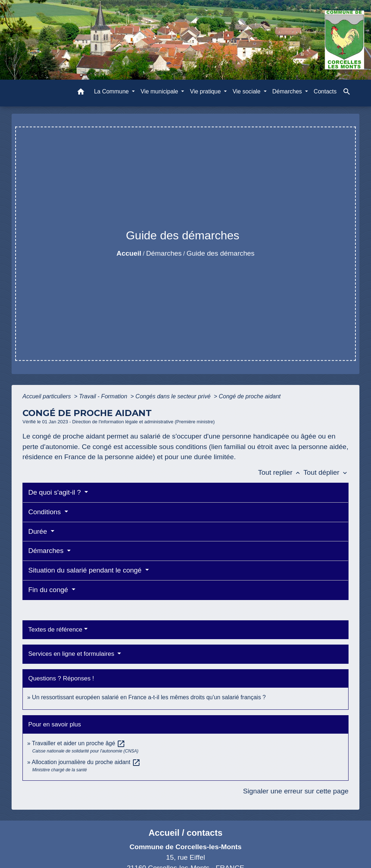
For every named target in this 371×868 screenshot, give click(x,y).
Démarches (164, 253)
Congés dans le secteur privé (174, 396)
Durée (39, 531)
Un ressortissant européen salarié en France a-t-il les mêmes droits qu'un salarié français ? (149, 697)
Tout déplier (326, 472)
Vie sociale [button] (247, 91)
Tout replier (281, 472)
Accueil (129, 253)
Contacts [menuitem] (325, 91)
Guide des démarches (221, 253)
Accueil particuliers (47, 396)
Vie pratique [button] (206, 91)
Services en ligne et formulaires (72, 654)
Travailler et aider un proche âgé (79, 743)
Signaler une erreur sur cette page (296, 791)
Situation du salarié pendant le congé (86, 570)
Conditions (45, 512)
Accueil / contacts (185, 833)
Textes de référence (55, 630)
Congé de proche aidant (250, 396)
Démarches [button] (288, 91)
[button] (81, 93)
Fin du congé (49, 590)
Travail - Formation (104, 396)
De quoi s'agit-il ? (55, 492)
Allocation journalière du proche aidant (86, 762)
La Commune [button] (112, 91)
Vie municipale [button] (160, 91)
